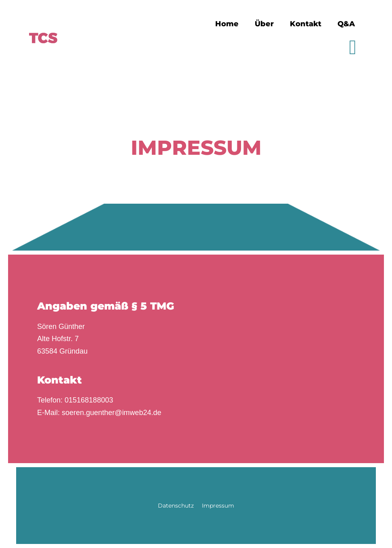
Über (264, 24)
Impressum (218, 506)
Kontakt (306, 24)
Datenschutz (176, 506)
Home (227, 24)
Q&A (346, 24)
